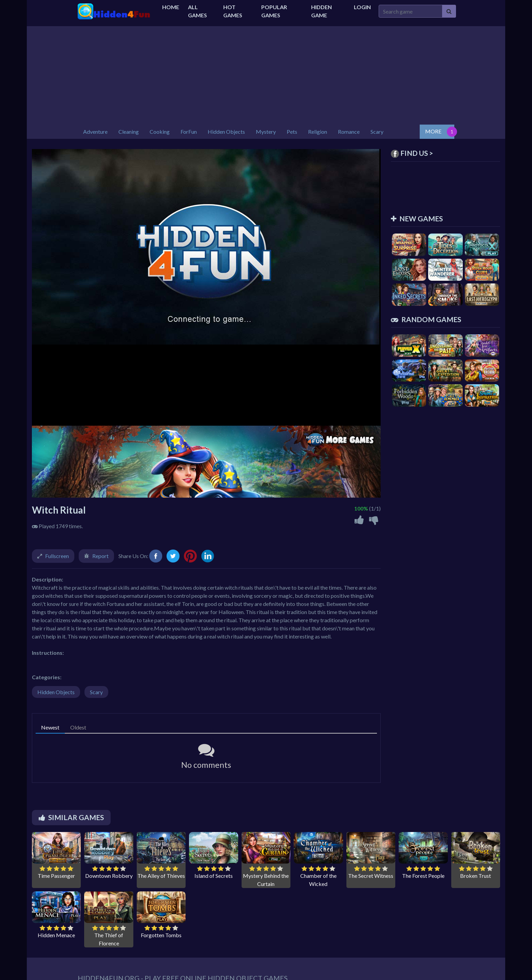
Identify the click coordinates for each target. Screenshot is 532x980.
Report (100, 556)
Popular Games (274, 11)
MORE (433, 131)
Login (362, 7)
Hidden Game (321, 11)
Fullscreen (57, 556)
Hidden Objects (56, 692)
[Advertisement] (266, 74)
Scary (96, 692)
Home (171, 7)
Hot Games (233, 11)
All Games (197, 11)
